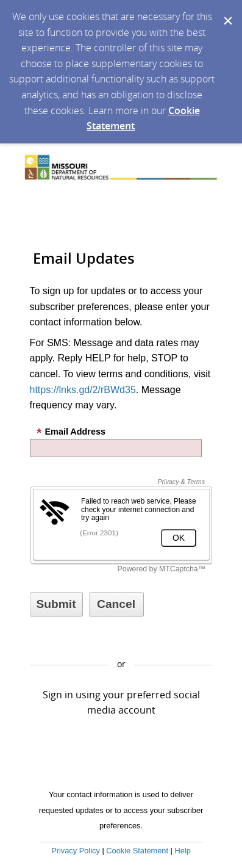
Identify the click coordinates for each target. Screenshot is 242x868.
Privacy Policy (76, 851)
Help (182, 851)
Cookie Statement (137, 851)
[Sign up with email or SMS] (56, 604)
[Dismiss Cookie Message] (227, 12)
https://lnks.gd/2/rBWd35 (83, 390)
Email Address (71, 432)
